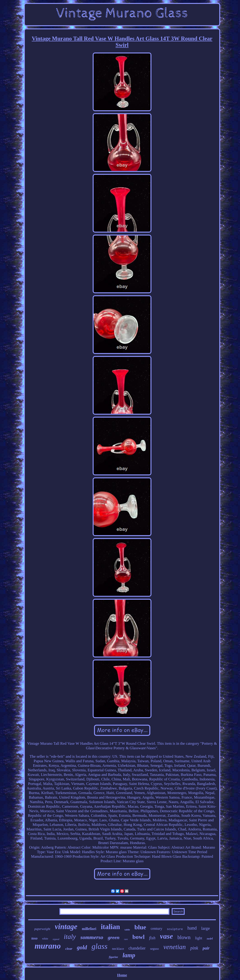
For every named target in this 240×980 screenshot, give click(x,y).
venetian (174, 947)
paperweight (42, 929)
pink (194, 948)
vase (166, 936)
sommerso (92, 937)
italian (110, 927)
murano (48, 946)
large (206, 928)
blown (184, 937)
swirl (210, 939)
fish (152, 938)
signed (56, 939)
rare (126, 939)
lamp (129, 955)
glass (100, 946)
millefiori (89, 929)
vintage (66, 927)
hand (192, 928)
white (45, 939)
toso (34, 938)
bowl (139, 937)
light (199, 938)
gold (82, 947)
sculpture (175, 929)
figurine (113, 957)
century (157, 929)
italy (70, 936)
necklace (118, 949)
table (127, 930)
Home (122, 975)
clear (69, 949)
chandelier (137, 948)
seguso (154, 949)
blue (140, 927)
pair (206, 948)
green (114, 937)
